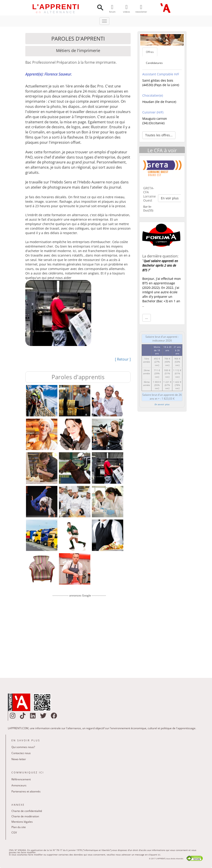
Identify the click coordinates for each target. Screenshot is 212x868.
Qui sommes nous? (23, 747)
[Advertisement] (79, 634)
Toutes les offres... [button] (159, 135)
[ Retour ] (123, 359)
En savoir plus (162, 404)
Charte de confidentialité (27, 811)
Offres (150, 52)
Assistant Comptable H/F (161, 74)
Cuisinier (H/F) (153, 112)
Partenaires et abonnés (26, 791)
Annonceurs (19, 785)
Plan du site (19, 827)
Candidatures (154, 63)
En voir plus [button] (170, 198)
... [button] (147, 318)
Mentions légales (22, 822)
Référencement (21, 779)
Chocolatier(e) (153, 95)
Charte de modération (25, 816)
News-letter (19, 759)
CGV (14, 832)
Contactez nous (21, 753)
